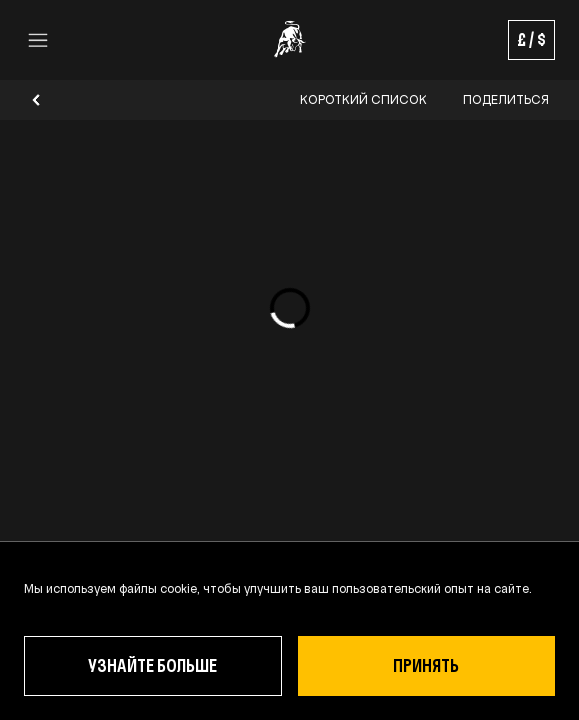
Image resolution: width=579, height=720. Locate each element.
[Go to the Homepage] (290, 39)
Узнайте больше (152, 665)
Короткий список (363, 100)
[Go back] (36, 100)
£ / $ (531, 39)
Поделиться (506, 100)
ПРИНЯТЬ (426, 665)
